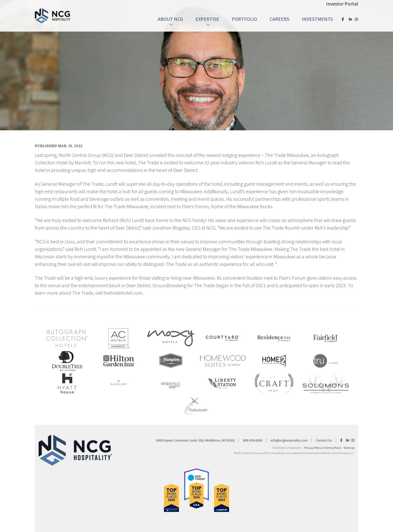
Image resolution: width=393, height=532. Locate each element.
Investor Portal (342, 4)
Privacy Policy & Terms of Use (322, 448)
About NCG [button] (170, 21)
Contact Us (324, 440)
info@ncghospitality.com (289, 440)
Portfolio (244, 19)
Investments (317, 19)
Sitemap (349, 448)
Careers (279, 19)
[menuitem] (170, 19)
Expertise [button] (207, 21)
